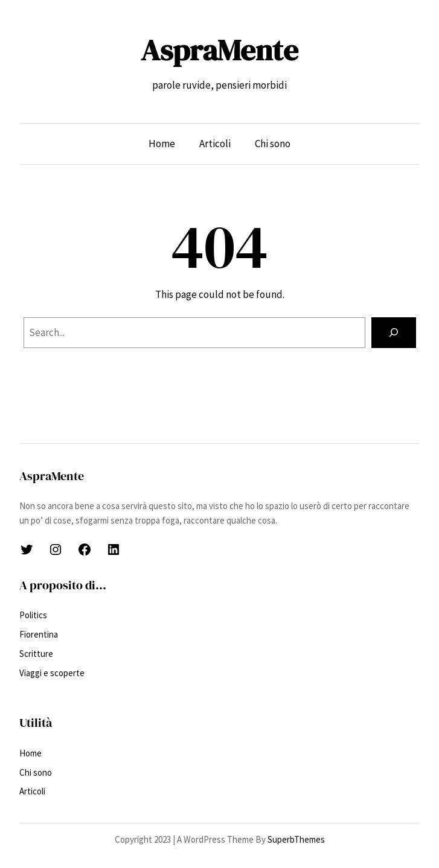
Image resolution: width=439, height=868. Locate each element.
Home (162, 144)
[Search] (393, 333)
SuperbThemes (296, 839)
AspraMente (219, 50)
